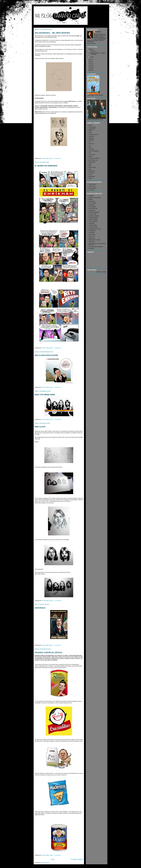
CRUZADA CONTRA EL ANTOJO (48, 653)
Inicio (53, 859)
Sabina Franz (92, 242)
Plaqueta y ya (92, 238)
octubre (92, 51)
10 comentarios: (58, 419)
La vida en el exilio (93, 227)
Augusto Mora (92, 129)
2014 (90, 49)
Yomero (90, 178)
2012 (90, 62)
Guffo (90, 147)
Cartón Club (91, 136)
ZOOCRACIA (40, 608)
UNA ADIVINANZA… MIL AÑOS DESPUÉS (52, 33)
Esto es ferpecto (92, 188)
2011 (90, 64)
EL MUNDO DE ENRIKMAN (46, 166)
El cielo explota (92, 207)
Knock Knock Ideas (93, 220)
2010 (90, 66)
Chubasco (91, 138)
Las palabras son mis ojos (95, 229)
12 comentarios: (58, 158)
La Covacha (91, 190)
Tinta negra (91, 248)
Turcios (90, 175)
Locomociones (92, 231)
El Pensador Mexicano (94, 212)
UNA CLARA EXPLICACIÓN (46, 355)
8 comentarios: (58, 348)
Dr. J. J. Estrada (92, 203)
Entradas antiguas (77, 859)
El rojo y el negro (93, 214)
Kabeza (90, 156)
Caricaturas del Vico (93, 134)
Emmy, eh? (91, 144)
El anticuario (91, 205)
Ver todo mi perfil (91, 43)
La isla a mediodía (93, 221)
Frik (89, 145)
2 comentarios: (58, 387)
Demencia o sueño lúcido (95, 198)
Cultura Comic (92, 186)
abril (91, 57)
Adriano (90, 125)
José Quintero (92, 155)
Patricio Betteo (92, 162)
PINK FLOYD (40, 427)
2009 (90, 68)
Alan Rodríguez (92, 127)
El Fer (90, 142)
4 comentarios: (58, 855)
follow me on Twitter (101, 272)
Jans (90, 153)
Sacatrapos (91, 173)
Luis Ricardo (91, 232)
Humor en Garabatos (94, 151)
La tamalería (91, 223)
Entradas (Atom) (45, 863)
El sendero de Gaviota (94, 216)
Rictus (90, 169)
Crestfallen (91, 196)
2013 (90, 60)
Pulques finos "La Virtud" (94, 240)
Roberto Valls (92, 171)
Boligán (90, 131)
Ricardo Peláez (92, 167)
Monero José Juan (93, 160)
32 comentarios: (58, 601)
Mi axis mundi (92, 234)
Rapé (90, 166)
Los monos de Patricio (94, 158)
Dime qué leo (92, 201)
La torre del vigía (92, 225)
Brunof (90, 133)
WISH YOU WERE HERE (45, 395)
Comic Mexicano (92, 184)
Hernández (98, 32)
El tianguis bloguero (93, 218)
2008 (90, 70)
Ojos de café (91, 236)
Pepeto (90, 164)
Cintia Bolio (91, 140)
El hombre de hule (93, 209)
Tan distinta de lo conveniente (96, 247)
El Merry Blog (92, 210)
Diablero (91, 199)
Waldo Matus (92, 177)
